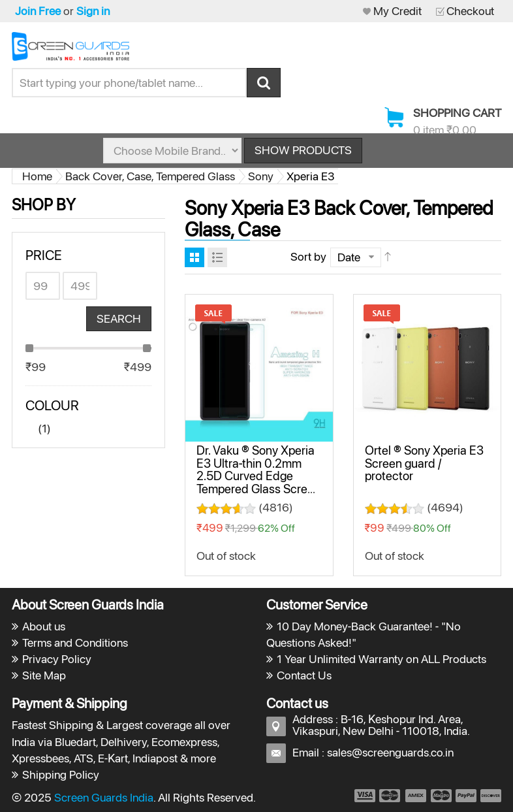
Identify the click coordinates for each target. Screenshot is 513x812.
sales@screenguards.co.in (390, 752)
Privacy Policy (57, 659)
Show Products (303, 150)
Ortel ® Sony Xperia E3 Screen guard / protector (424, 463)
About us (44, 626)
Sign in (93, 11)
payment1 (364, 796)
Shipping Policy (61, 774)
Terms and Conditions (75, 642)
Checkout (470, 11)
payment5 (466, 796)
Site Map (44, 675)
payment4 (443, 796)
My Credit (397, 11)
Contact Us (304, 675)
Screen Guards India (104, 797)
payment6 (490, 796)
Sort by (308, 256)
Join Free (38, 11)
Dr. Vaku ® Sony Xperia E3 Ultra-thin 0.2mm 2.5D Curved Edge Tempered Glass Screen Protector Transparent (258, 476)
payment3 (416, 796)
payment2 (390, 796)
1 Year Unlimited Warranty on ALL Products (381, 659)
